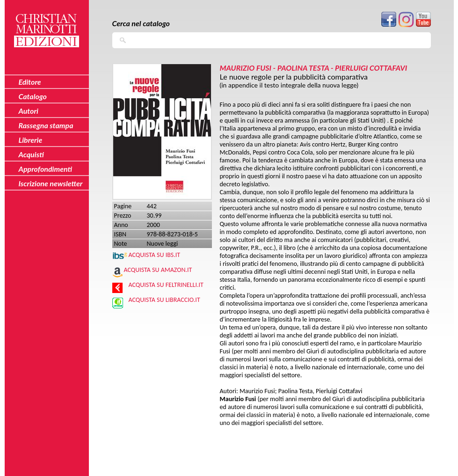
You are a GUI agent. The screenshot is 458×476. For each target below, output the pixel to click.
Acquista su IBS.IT (155, 255)
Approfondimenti (46, 169)
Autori (29, 111)
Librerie (31, 140)
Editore (30, 82)
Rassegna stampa (46, 125)
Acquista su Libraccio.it (164, 300)
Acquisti (31, 154)
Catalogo (33, 96)
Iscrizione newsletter (51, 183)
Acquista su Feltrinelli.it (166, 285)
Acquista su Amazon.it (158, 270)
